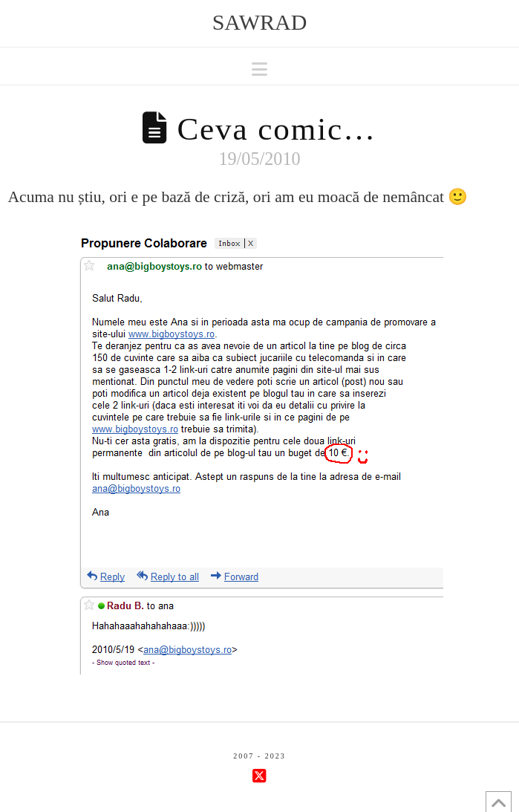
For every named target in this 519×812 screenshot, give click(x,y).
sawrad (260, 22)
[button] (259, 69)
